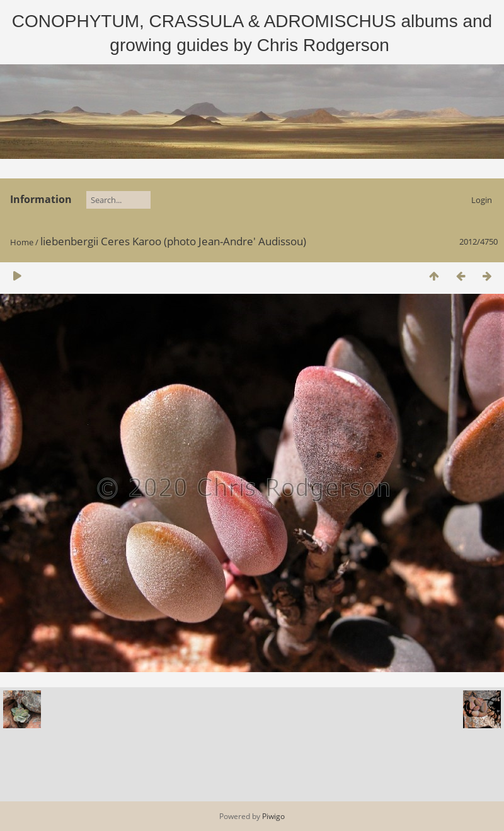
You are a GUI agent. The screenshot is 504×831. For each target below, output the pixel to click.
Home (22, 242)
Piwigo (273, 816)
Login (482, 200)
